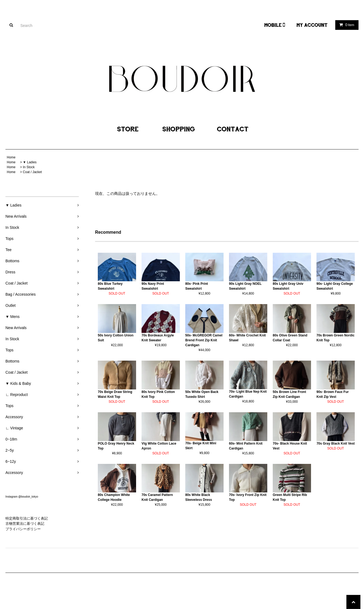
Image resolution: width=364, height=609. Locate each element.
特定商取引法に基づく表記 (27, 518)
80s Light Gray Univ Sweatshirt (288, 286)
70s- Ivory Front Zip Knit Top (248, 497)
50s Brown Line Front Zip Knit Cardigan (289, 394)
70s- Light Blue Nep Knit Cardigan (248, 394)
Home (11, 157)
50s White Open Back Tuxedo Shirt (202, 394)
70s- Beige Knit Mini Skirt (201, 446)
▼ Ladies (30, 162)
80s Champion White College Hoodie (114, 497)
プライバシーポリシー (23, 529)
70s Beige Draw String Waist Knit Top (115, 394)
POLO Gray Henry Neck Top (116, 446)
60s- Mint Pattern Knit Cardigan (246, 446)
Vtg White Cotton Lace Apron (159, 446)
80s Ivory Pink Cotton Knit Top (158, 394)
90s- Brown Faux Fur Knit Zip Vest (333, 394)
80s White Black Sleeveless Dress (199, 497)
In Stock (29, 167)
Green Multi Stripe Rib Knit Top (290, 497)
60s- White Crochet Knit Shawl (247, 338)
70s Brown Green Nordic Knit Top (335, 338)
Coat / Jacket (32, 172)
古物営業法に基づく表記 (25, 524)
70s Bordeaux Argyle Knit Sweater (158, 338)
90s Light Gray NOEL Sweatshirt (245, 286)
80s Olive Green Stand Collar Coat (290, 338)
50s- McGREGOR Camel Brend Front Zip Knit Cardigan (204, 340)
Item (346, 25)
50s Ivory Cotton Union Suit (116, 338)
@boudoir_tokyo (28, 497)
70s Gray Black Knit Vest (336, 444)
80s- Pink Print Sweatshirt (197, 286)
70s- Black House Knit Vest (290, 446)
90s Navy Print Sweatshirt (153, 286)
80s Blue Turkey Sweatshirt (110, 286)
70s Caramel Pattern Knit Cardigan (157, 497)
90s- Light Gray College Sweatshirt (335, 286)
